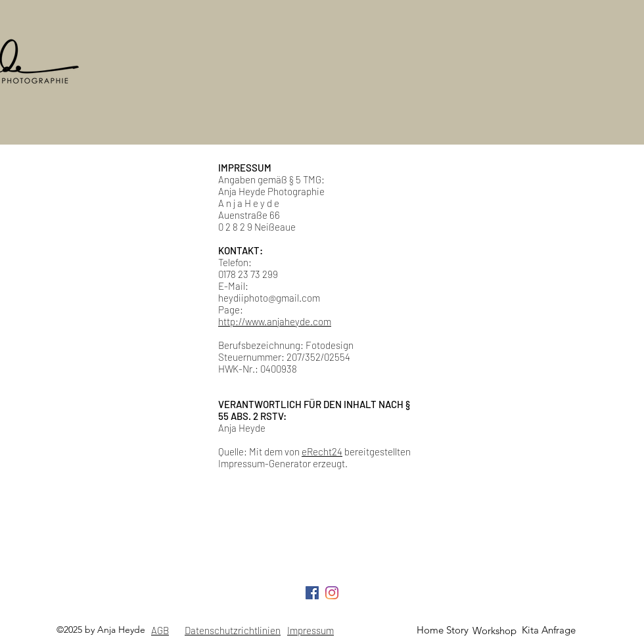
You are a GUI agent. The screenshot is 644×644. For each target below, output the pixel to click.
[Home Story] (442, 630)
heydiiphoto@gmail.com (269, 298)
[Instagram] (332, 593)
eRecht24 (322, 451)
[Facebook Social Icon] (312, 593)
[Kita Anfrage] (549, 630)
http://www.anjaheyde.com (275, 321)
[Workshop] (494, 631)
